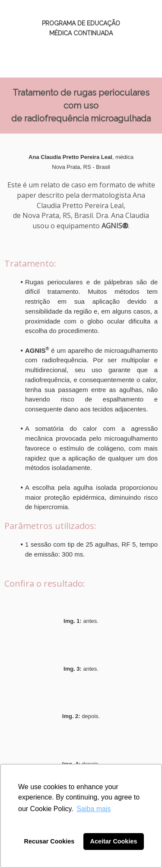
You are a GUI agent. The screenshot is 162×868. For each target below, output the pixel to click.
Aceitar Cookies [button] (114, 841)
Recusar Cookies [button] (49, 841)
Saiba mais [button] (94, 809)
